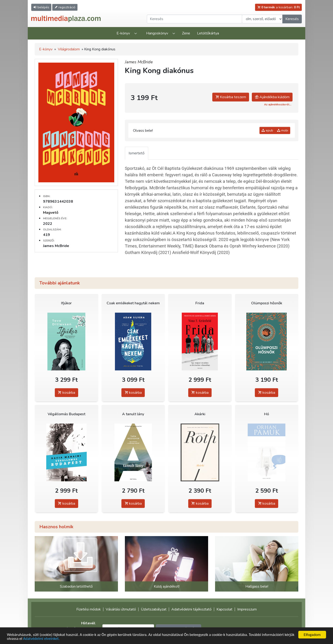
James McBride (139, 62)
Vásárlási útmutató (121, 609)
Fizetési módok (89, 609)
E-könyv (123, 33)
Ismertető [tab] (137, 153)
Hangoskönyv (157, 33)
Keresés (292, 19)
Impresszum (247, 609)
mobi (283, 130)
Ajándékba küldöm (272, 97)
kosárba (66, 393)
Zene (186, 33)
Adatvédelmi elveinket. (41, 639)
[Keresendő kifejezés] (194, 19)
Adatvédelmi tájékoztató (191, 609)
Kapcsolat (224, 609)
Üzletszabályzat (154, 609)
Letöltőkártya (208, 33)
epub (267, 130)
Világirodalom (69, 49)
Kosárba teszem (231, 97)
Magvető (51, 213)
